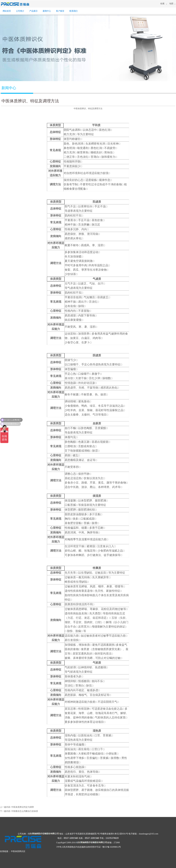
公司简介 (20, 11)
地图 (171, 4)
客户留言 (60, 11)
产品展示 (33, 11)
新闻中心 (47, 11)
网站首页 (7, 11)
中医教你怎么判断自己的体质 (25, 811)
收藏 (162, 4)
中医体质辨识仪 (18, 851)
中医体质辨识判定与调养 (23, 807)
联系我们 (73, 11)
